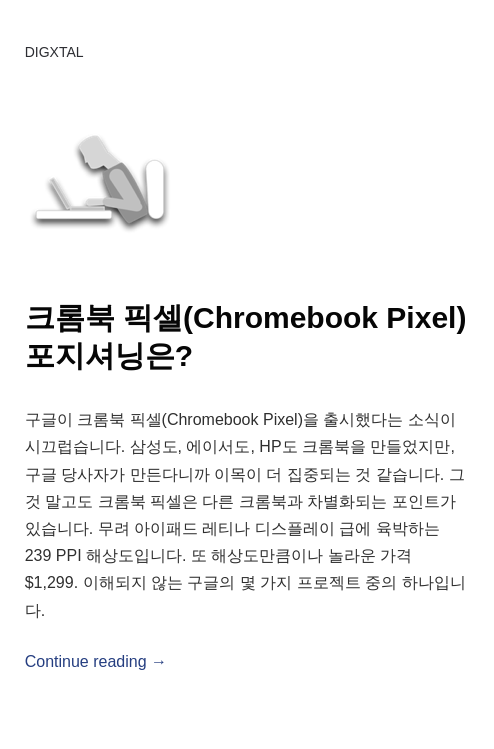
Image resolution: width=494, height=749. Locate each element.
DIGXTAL (54, 52)
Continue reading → (96, 661)
